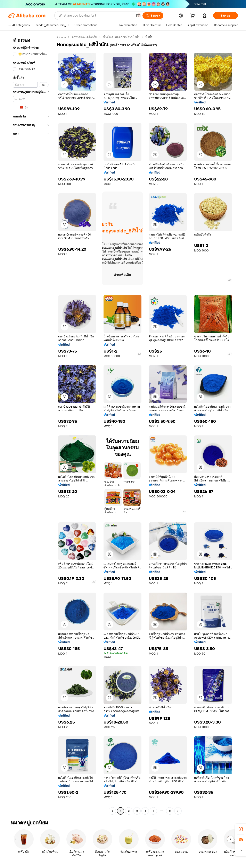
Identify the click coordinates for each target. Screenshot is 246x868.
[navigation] (31, 424)
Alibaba (61, 37)
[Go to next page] (178, 811)
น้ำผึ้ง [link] (149, 37)
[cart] (193, 16)
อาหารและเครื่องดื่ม (84, 37)
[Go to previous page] (112, 811)
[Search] (153, 16)
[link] (241, 829)
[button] (138, 16)
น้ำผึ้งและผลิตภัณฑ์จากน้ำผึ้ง (121, 37)
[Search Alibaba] (96, 16)
